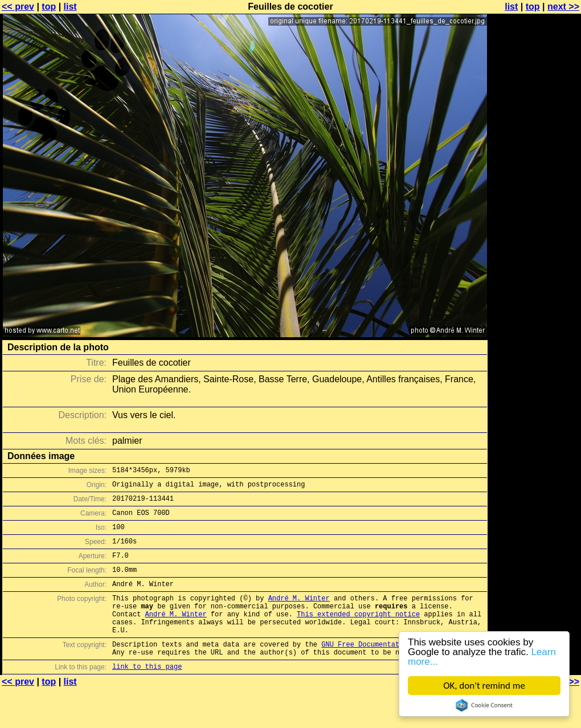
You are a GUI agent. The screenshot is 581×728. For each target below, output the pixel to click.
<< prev (18, 7)
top (49, 7)
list (70, 7)
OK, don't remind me (484, 686)
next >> (563, 7)
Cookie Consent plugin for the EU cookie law (484, 705)
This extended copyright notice (358, 634)
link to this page (147, 695)
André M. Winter (299, 615)
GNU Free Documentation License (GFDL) (397, 670)
